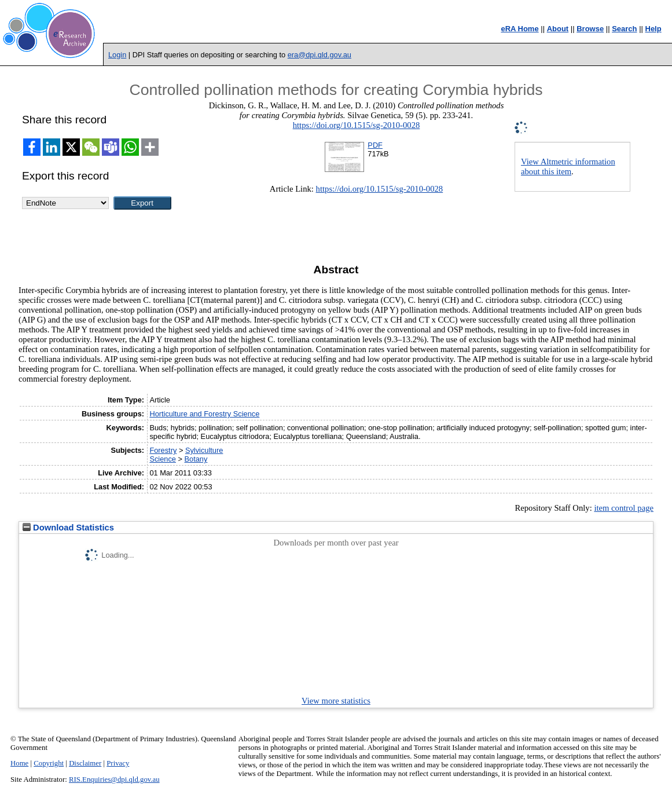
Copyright (49, 763)
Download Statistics (68, 528)
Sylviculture (204, 450)
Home (19, 763)
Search (624, 29)
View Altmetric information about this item (568, 166)
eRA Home (519, 29)
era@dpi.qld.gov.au (320, 55)
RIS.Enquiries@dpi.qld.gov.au (114, 779)
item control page (624, 508)
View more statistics (336, 701)
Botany (196, 459)
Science (163, 459)
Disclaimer (85, 763)
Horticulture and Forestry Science (204, 414)
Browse (590, 29)
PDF (375, 145)
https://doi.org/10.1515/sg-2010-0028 (357, 125)
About (558, 29)
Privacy (118, 763)
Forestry (163, 450)
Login (117, 55)
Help (653, 29)
